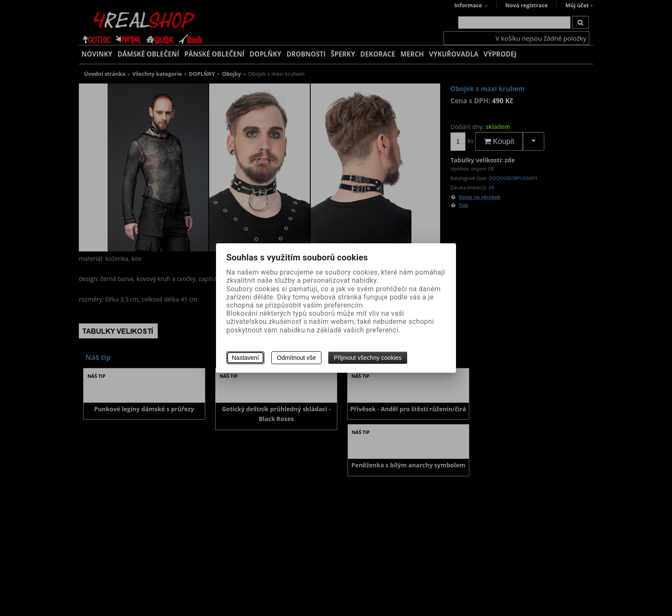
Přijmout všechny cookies (368, 358)
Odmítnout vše (296, 358)
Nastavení (245, 358)
